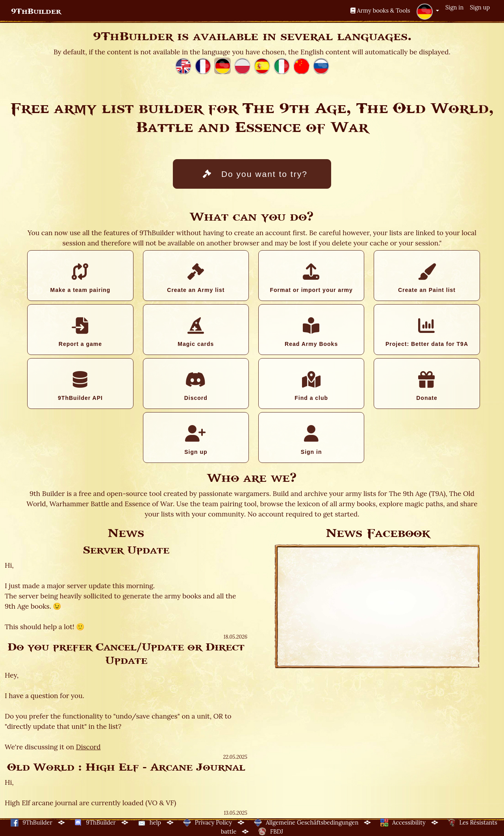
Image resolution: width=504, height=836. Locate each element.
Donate (427, 386)
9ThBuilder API (80, 386)
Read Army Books (311, 332)
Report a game (80, 332)
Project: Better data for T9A (427, 332)
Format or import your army (311, 278)
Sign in (454, 7)
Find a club (311, 386)
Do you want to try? (255, 174)
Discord (196, 386)
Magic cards (196, 332)
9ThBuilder (36, 11)
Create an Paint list (427, 278)
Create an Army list (196, 278)
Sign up (480, 7)
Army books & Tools (380, 10)
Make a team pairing (80, 278)
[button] (428, 11)
